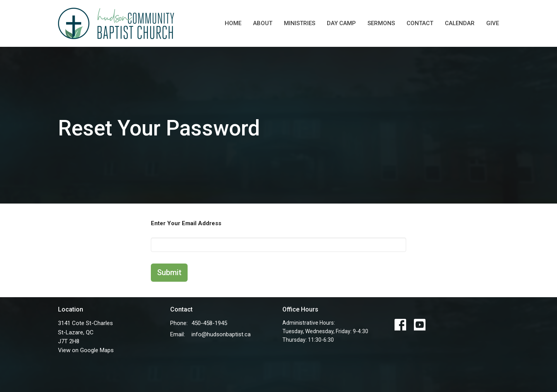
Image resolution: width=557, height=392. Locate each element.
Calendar (460, 23)
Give (493, 23)
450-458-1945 (209, 323)
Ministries (300, 23)
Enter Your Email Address (186, 223)
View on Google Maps (86, 350)
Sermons (381, 23)
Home (233, 23)
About (263, 23)
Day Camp (341, 23)
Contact (420, 23)
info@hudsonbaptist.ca (221, 334)
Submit (169, 272)
